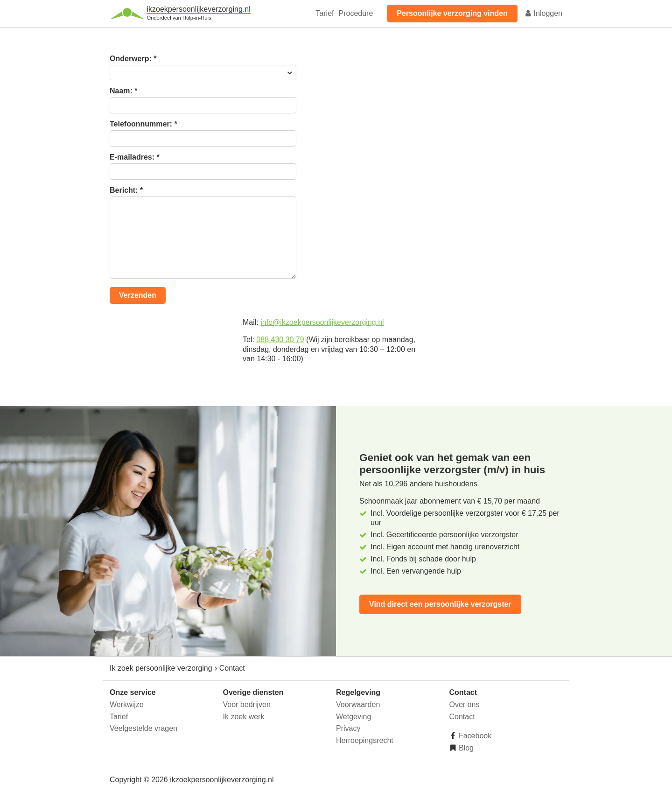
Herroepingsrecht (365, 740)
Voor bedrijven (247, 704)
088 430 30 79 (280, 340)
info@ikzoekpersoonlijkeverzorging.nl (322, 322)
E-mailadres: (135, 157)
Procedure (356, 13)
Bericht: (126, 190)
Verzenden (138, 295)
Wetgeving (353, 717)
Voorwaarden (358, 704)
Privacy (348, 728)
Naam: (124, 91)
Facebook (474, 736)
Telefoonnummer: (143, 124)
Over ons (465, 704)
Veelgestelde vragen (143, 728)
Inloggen (543, 13)
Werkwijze (127, 704)
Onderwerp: (133, 59)
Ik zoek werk (244, 717)
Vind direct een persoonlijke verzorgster (440, 604)
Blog (465, 748)
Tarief (325, 13)
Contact (462, 717)
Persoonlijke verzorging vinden (452, 13)
